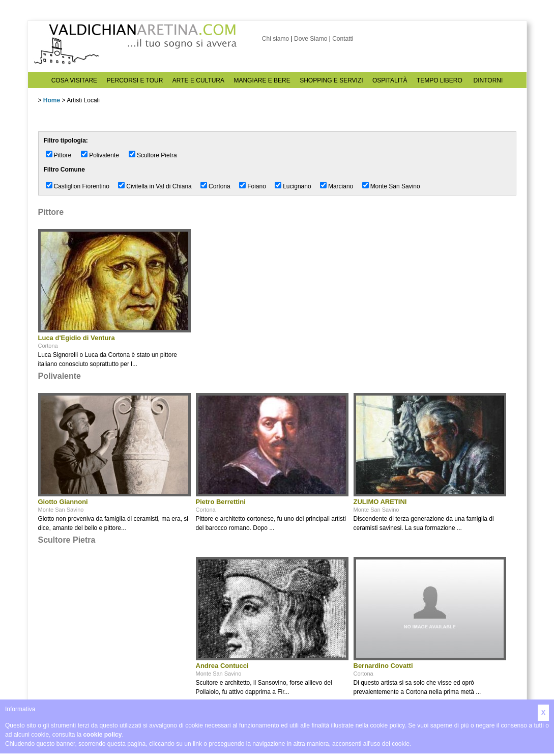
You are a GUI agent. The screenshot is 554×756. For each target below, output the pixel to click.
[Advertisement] (114, 628)
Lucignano (297, 186)
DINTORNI (488, 80)
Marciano (341, 186)
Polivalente (104, 155)
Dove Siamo (311, 39)
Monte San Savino (395, 186)
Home (52, 100)
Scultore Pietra (157, 155)
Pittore (63, 155)
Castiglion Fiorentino (82, 186)
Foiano (257, 186)
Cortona (220, 186)
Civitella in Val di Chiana (159, 186)
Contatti (343, 39)
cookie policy (102, 735)
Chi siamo (275, 39)
